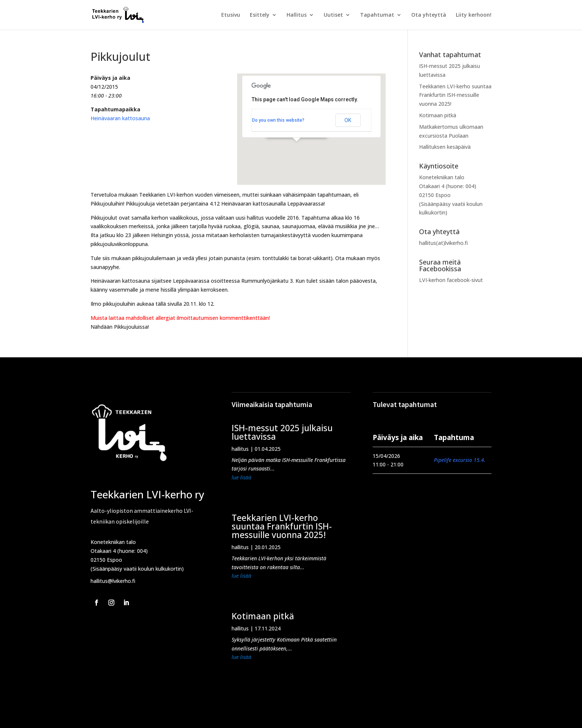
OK (348, 120)
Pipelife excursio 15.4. (460, 460)
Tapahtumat (377, 15)
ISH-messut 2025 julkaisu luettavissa (282, 432)
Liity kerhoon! (474, 15)
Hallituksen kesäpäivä (445, 147)
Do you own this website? (278, 120)
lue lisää (241, 477)
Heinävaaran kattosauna (120, 118)
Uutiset (333, 15)
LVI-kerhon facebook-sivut (451, 280)
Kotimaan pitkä (438, 115)
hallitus (240, 449)
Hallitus (297, 15)
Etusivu (231, 15)
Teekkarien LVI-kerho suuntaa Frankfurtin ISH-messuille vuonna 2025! (455, 95)
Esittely (260, 15)
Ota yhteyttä (429, 15)
